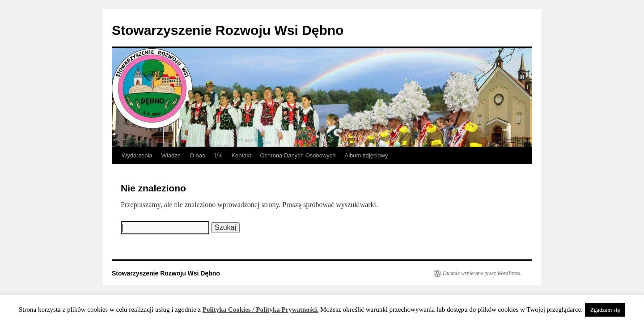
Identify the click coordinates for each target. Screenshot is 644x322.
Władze (171, 155)
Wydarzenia (137, 155)
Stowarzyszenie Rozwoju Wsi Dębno (228, 30)
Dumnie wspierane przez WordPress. (482, 273)
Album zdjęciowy (366, 155)
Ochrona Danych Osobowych (298, 155)
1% (218, 155)
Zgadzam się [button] (605, 310)
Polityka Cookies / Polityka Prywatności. (261, 309)
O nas (197, 155)
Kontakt (241, 155)
